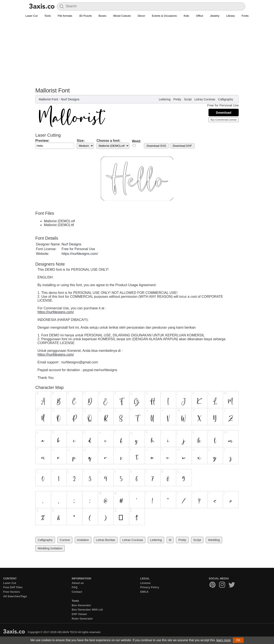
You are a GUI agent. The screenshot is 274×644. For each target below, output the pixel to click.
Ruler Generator (82, 619)
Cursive (65, 540)
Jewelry (215, 16)
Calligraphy (226, 99)
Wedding (214, 540)
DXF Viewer (79, 614)
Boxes (103, 16)
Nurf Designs (70, 99)
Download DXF (182, 146)
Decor (141, 16)
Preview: (42, 141)
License (145, 583)
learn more (224, 640)
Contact (77, 592)
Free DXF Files (13, 587)
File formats (65, 16)
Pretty (177, 99)
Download (224, 113)
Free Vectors (12, 592)
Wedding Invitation (50, 548)
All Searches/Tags (15, 596)
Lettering (165, 99)
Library (231, 16)
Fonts (245, 16)
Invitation (83, 540)
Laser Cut (31, 16)
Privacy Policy (150, 587)
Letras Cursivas (205, 99)
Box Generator (81, 605)
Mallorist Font (48, 99)
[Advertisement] (137, 55)
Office (200, 16)
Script (188, 99)
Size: (81, 141)
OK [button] (238, 640)
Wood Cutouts (122, 16)
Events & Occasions (164, 16)
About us (78, 583)
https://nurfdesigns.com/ (80, 254)
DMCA (144, 592)
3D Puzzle (85, 16)
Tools (48, 16)
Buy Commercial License (224, 120)
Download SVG (156, 146)
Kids (186, 16)
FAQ (75, 587)
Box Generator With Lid (87, 610)
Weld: (136, 141)
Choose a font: (109, 141)
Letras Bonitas (106, 540)
